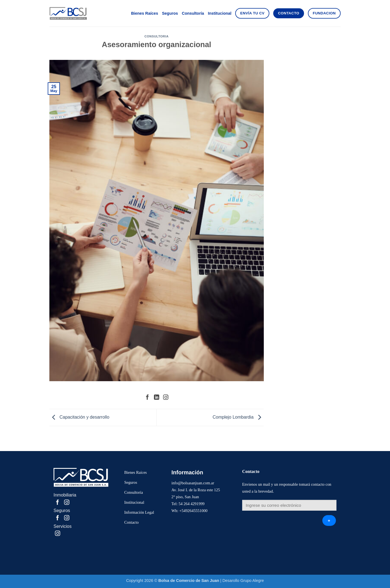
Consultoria (157, 36)
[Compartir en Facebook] (147, 398)
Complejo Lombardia (238, 417)
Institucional (220, 13)
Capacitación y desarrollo (79, 417)
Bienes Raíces (145, 13)
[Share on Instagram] (166, 398)
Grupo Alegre (252, 581)
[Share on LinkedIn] (157, 398)
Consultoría (193, 13)
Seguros (170, 13)
